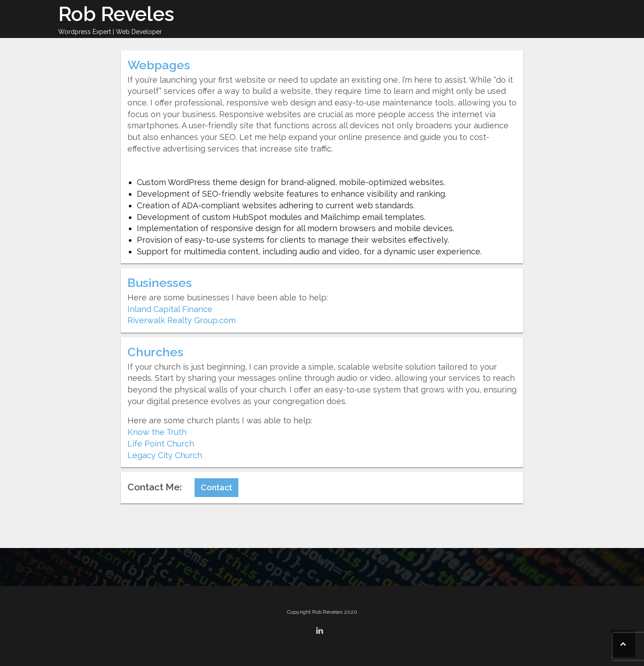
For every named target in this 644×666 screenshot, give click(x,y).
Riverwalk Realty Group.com (182, 320)
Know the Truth (157, 432)
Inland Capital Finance (170, 309)
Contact (216, 487)
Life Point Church (161, 444)
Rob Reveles (116, 14)
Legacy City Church (165, 455)
